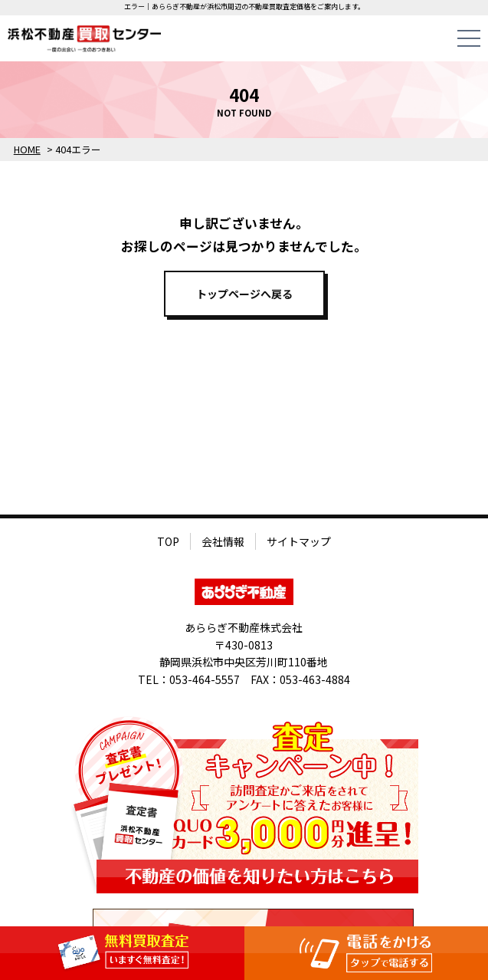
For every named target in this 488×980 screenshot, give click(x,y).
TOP (168, 541)
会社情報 (223, 541)
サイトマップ (299, 541)
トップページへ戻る (244, 294)
